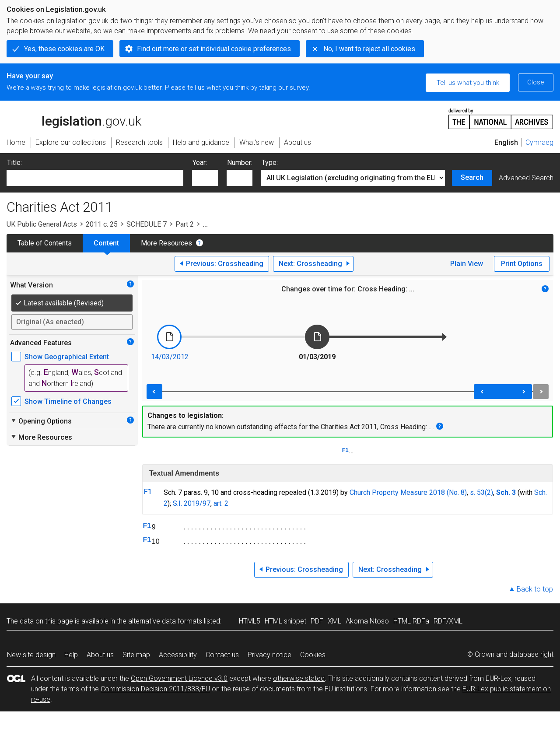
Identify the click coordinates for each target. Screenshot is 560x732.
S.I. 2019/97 (192, 503)
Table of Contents (45, 243)
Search (472, 177)
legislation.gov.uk (74, 118)
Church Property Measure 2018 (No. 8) (408, 492)
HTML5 (250, 621)
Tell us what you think (468, 83)
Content (106, 243)
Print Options (522, 264)
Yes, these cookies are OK (64, 49)
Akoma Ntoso (367, 621)
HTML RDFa (411, 621)
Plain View (467, 264)
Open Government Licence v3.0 (179, 678)
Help (71, 655)
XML (334, 621)
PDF (317, 621)
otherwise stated (299, 678)
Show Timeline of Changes (68, 401)
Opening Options (41, 421)
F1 (345, 450)
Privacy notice (269, 655)
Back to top (535, 589)
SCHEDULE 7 (147, 224)
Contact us (222, 655)
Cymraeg (539, 142)
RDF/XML (448, 621)
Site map (136, 655)
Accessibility (178, 655)
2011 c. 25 (102, 224)
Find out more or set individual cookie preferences (214, 49)
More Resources (166, 243)
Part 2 (185, 224)
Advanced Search (526, 178)
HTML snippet (285, 621)
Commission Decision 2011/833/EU (155, 689)
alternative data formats (165, 621)
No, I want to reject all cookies (369, 49)
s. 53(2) (481, 492)
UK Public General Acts (42, 224)
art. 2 (221, 503)
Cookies (313, 655)
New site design (31, 655)
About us (100, 655)
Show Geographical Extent (67, 357)
